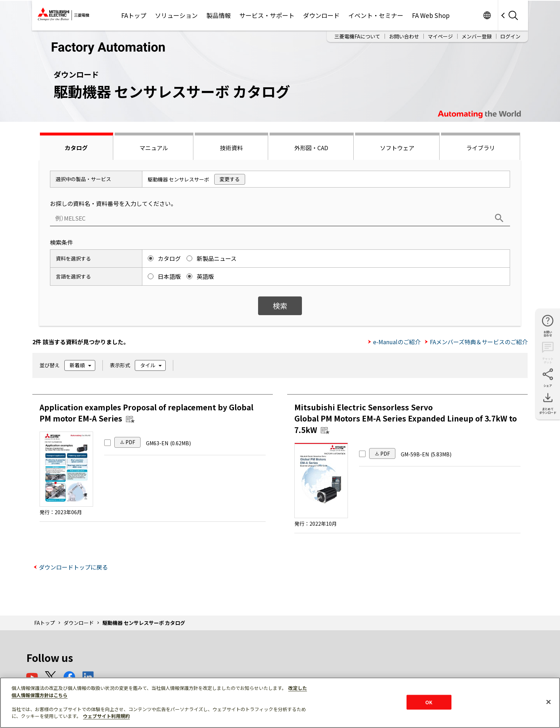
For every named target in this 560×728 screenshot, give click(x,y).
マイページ (440, 36)
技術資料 (231, 148)
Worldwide (487, 15)
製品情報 (219, 15)
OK (429, 702)
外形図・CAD (311, 148)
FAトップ (134, 15)
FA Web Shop (431, 15)
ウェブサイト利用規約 (106, 716)
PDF (130, 442)
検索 (280, 306)
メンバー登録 (477, 36)
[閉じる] (548, 702)
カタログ (76, 148)
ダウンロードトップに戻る (73, 567)
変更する (230, 179)
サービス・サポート (267, 15)
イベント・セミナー (376, 15)
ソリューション (176, 15)
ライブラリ (481, 148)
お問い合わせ (404, 36)
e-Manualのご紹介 (397, 342)
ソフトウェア (397, 148)
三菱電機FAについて (357, 36)
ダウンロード (321, 15)
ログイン (510, 36)
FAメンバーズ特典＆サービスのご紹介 (479, 342)
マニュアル (154, 148)
